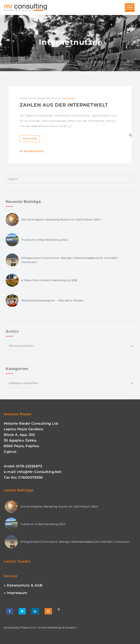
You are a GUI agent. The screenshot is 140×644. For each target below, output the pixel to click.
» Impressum (16, 593)
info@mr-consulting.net (39, 472)
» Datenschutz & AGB (23, 585)
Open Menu (130, 8)
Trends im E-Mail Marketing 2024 (44, 240)
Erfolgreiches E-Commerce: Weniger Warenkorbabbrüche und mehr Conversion (75, 542)
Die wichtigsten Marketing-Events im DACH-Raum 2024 (61, 220)
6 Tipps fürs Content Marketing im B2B (49, 280)
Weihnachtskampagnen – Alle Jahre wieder (52, 300)
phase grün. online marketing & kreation (48, 628)
